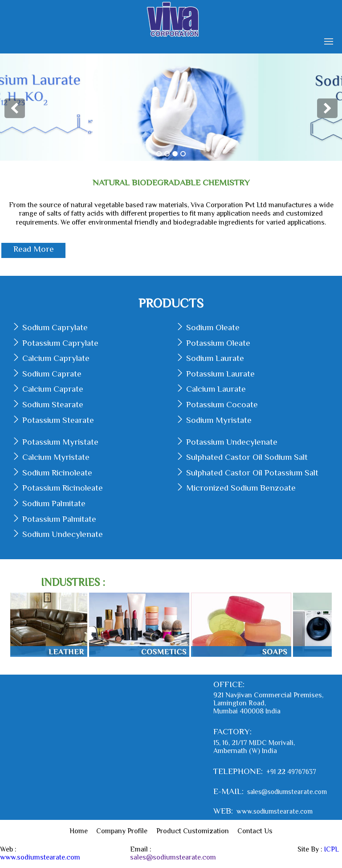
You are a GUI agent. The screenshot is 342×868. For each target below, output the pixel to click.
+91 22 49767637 (291, 772)
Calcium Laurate (216, 389)
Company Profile (122, 831)
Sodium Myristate (219, 420)
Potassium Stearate (58, 420)
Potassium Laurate (220, 374)
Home (79, 831)
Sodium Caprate (52, 374)
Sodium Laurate (215, 358)
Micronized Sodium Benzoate (241, 488)
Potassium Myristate (60, 442)
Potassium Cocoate (222, 404)
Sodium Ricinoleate (57, 473)
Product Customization (193, 831)
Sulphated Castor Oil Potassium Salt (252, 473)
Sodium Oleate (213, 327)
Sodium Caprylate (55, 327)
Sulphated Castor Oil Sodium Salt (247, 457)
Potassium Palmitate (59, 519)
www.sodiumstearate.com (275, 811)
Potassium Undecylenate (232, 442)
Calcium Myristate (56, 457)
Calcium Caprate (53, 389)
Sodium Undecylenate (63, 534)
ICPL (332, 849)
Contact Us (255, 831)
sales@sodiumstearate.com (287, 792)
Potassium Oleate (218, 343)
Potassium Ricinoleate (63, 488)
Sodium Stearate (53, 404)
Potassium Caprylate (60, 343)
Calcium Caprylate (56, 358)
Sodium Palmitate (54, 503)
